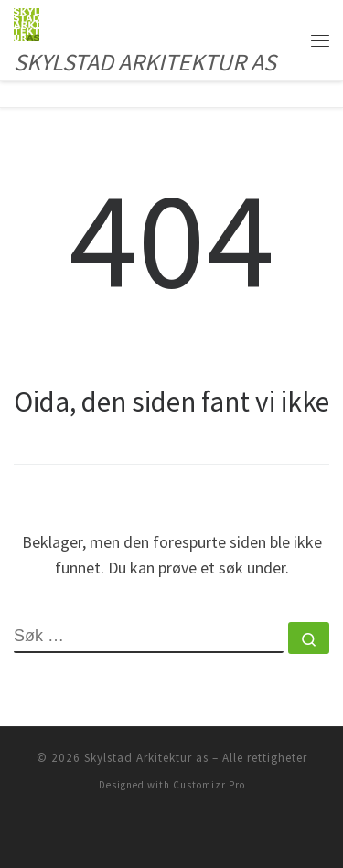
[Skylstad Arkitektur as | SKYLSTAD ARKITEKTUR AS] (27, 22)
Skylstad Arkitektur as (146, 758)
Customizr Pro (209, 785)
